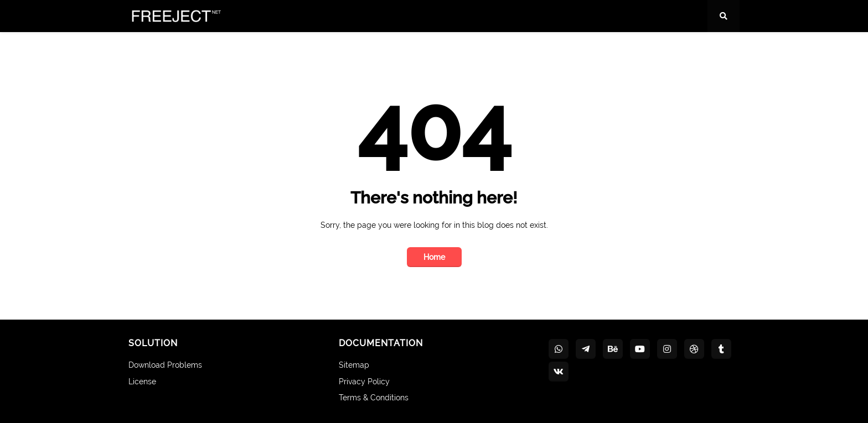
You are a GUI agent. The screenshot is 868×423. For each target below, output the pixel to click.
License (142, 382)
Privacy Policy (364, 382)
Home (434, 257)
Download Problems (165, 365)
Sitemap (354, 365)
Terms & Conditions (374, 398)
